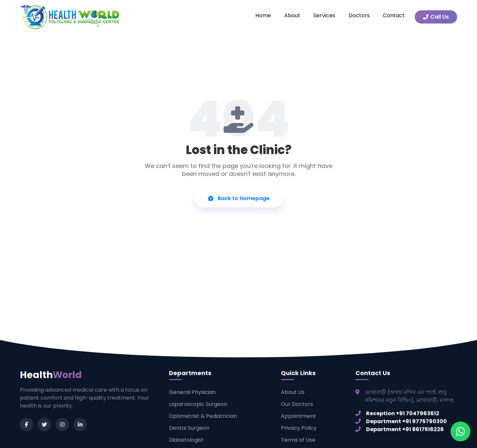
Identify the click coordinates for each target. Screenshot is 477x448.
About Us (293, 392)
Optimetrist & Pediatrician (203, 416)
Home (263, 15)
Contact (394, 15)
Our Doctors (297, 404)
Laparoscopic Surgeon (198, 404)
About (292, 15)
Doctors (359, 15)
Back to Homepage (239, 198)
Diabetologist (186, 440)
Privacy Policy (299, 428)
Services (324, 15)
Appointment (298, 416)
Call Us (436, 17)
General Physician (192, 392)
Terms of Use (298, 440)
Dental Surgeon (189, 428)
